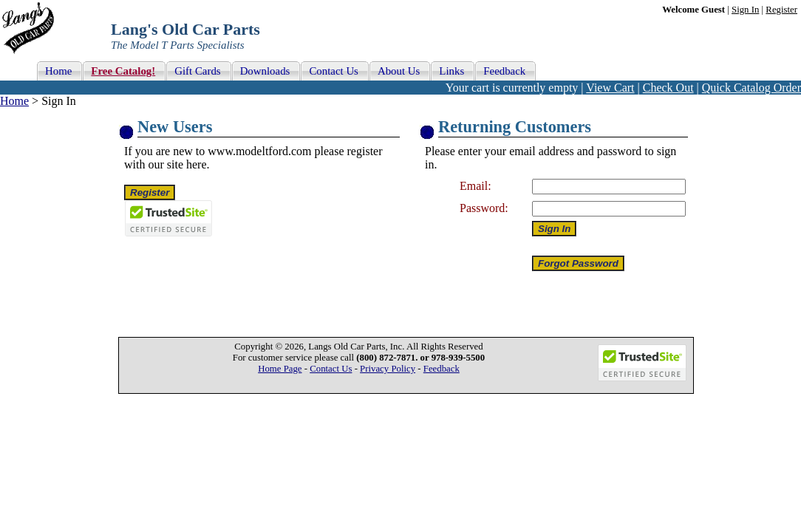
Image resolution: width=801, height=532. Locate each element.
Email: (476, 186)
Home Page (280, 369)
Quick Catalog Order (751, 88)
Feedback (442, 369)
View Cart (610, 88)
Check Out (668, 88)
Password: (484, 208)
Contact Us (331, 369)
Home (14, 101)
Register (781, 10)
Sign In (745, 10)
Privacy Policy (388, 369)
